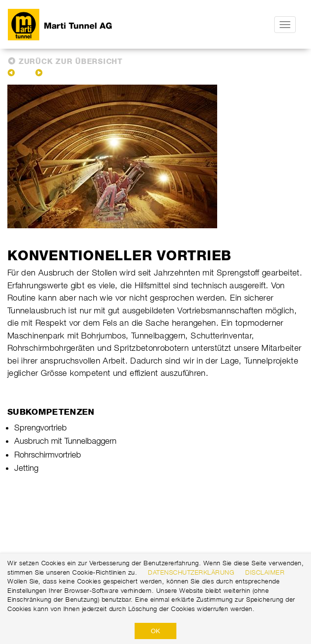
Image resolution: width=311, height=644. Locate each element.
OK (155, 631)
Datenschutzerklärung (191, 572)
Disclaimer (265, 572)
